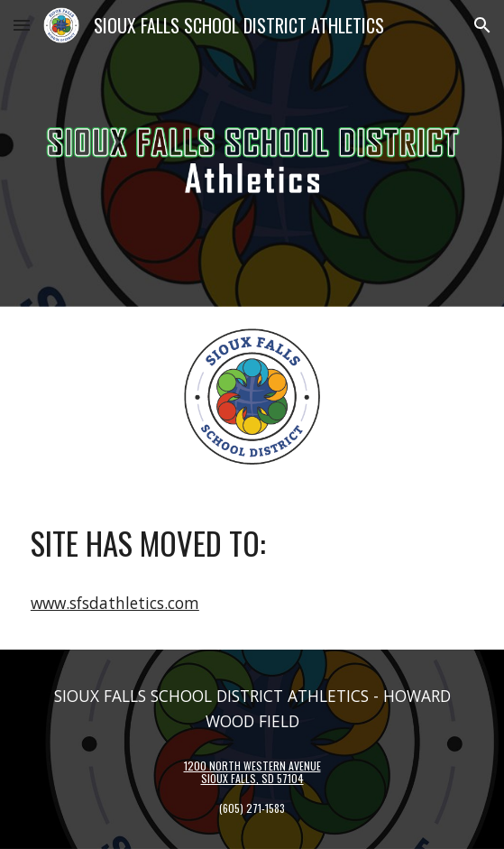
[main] (252, 543)
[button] (22, 25)
